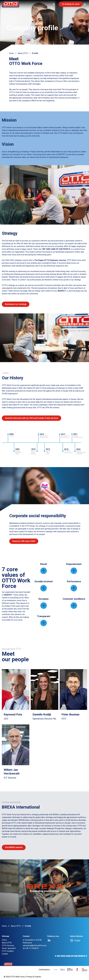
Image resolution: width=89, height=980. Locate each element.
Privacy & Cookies (34, 977)
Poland (77, 940)
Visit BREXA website (14, 847)
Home (11, 53)
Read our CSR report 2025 (24, 541)
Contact (5, 954)
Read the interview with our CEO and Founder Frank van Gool (32, 418)
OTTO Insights (8, 951)
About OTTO (23, 53)
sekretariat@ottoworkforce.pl (35, 945)
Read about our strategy (16, 304)
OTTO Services (8, 945)
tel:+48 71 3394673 (31, 948)
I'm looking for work (71, 4)
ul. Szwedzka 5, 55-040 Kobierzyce (32, 941)
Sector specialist (9, 948)
